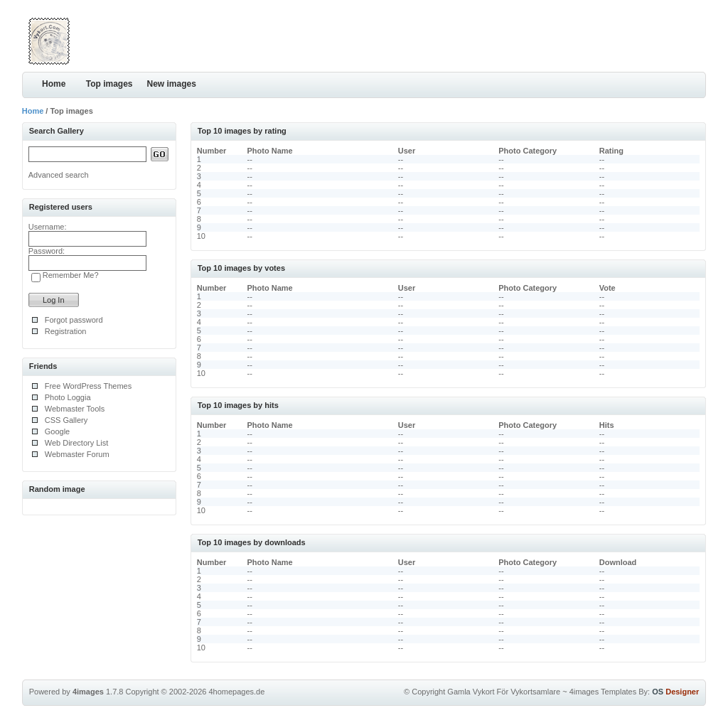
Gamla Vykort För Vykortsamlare (504, 692)
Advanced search (59, 175)
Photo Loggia (68, 397)
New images (172, 84)
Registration (66, 331)
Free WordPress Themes (88, 386)
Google (57, 431)
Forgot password (74, 320)
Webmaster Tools (75, 409)
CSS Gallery (66, 420)
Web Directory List (77, 443)
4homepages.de (236, 692)
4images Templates (603, 692)
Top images (109, 84)
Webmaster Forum (77, 454)
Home (54, 84)
